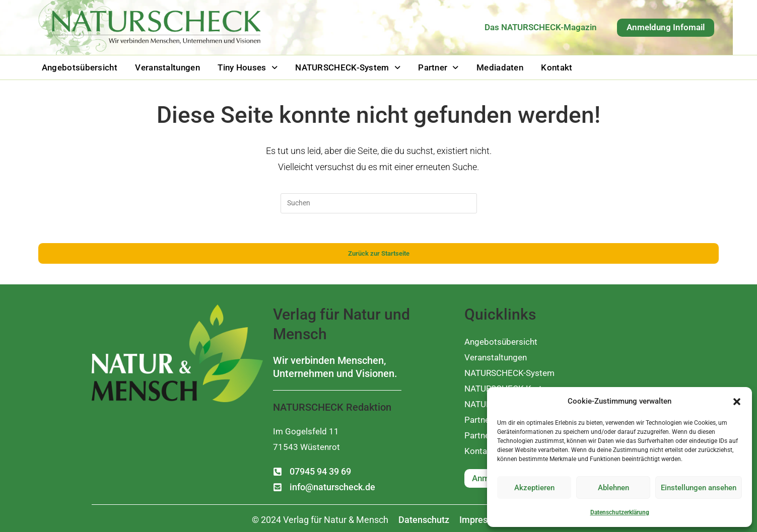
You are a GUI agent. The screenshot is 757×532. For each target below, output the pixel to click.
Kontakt (539, 67)
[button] (737, 402)
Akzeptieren (534, 488)
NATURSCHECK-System (338, 67)
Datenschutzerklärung (620, 512)
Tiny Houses (241, 67)
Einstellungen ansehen (699, 488)
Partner (426, 67)
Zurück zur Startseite (379, 253)
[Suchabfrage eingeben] (379, 202)
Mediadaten (485, 67)
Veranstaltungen (163, 67)
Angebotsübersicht (78, 67)
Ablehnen (613, 488)
